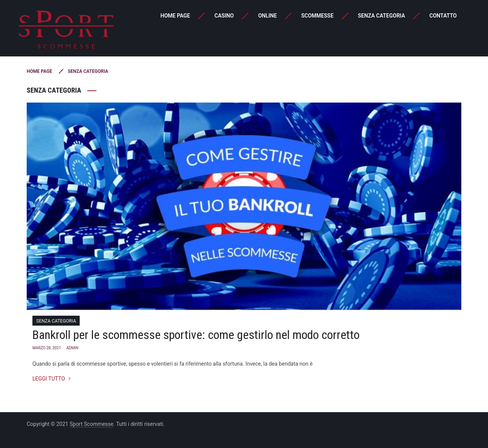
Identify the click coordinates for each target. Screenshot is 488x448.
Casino (224, 16)
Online (267, 16)
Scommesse (317, 16)
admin (72, 348)
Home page (175, 16)
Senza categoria (381, 16)
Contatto (443, 16)
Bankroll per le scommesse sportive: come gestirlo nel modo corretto (196, 335)
